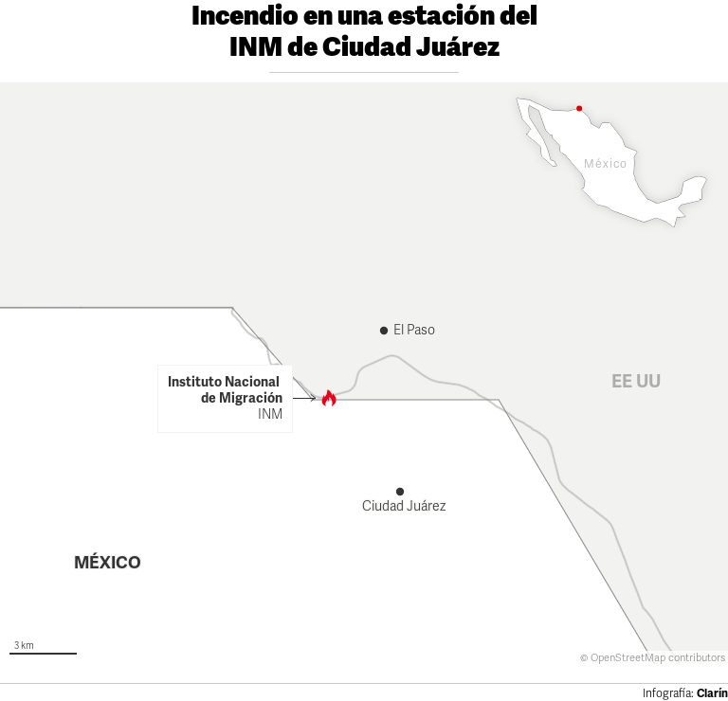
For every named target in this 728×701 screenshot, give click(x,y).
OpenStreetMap (628, 658)
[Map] (364, 373)
